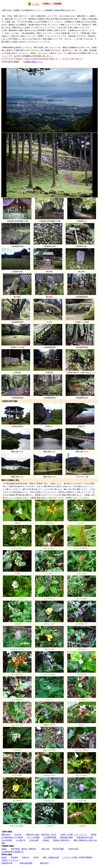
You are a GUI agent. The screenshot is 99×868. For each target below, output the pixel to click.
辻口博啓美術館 (50, 837)
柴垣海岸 (14, 857)
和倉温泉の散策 (66, 837)
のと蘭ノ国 (21, 840)
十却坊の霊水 (73, 849)
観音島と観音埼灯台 (62, 840)
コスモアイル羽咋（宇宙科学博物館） (78, 857)
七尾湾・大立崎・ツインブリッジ (74, 834)
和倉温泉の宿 (7, 863)
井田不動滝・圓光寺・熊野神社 (23, 849)
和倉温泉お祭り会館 (85, 837)
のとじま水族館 (33, 837)
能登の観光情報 (26, 863)
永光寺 (36, 857)
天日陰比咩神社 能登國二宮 (12, 852)
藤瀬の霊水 (6, 834)
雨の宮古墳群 (58, 849)
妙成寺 (4, 857)
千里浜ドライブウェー (10, 860)
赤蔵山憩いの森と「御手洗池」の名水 (41, 834)
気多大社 (26, 857)
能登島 (94, 834)
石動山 (4, 849)
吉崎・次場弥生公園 (51, 857)
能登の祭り (45, 863)
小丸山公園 (34, 840)
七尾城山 (46, 840)
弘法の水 (18, 834)
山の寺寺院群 (7, 840)
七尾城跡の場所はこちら (33, 62)
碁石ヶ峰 (45, 849)
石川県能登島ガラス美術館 (12, 837)
